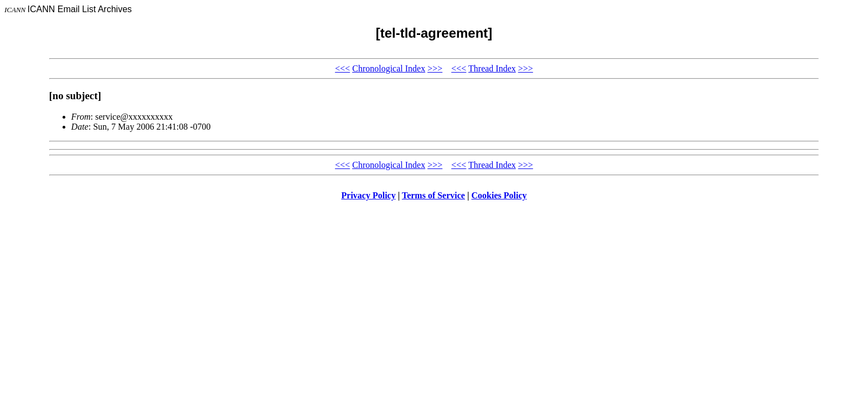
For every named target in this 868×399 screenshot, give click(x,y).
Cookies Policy (499, 195)
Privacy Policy (369, 195)
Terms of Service (433, 195)
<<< (342, 68)
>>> (435, 68)
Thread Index (492, 68)
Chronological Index (389, 68)
